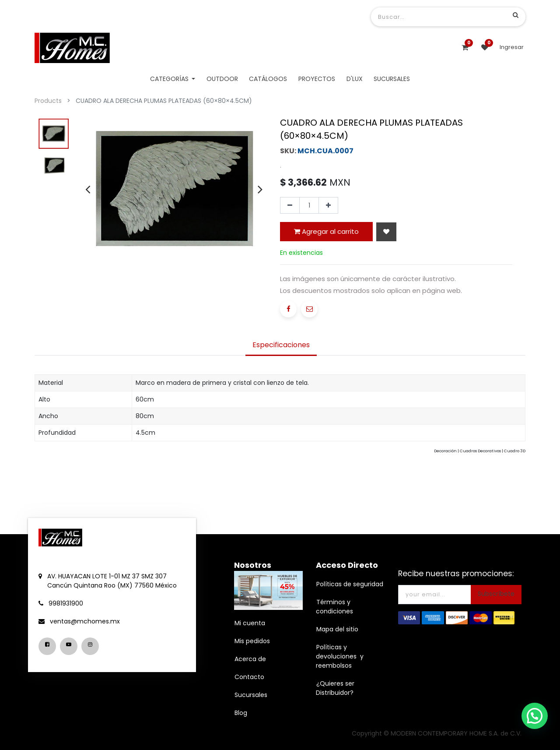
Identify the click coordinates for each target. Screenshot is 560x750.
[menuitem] (222, 79)
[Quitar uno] (290, 205)
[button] (386, 232)
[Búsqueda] (516, 15)
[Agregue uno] (328, 205)
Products (48, 101)
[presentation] (88, 189)
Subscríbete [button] (496, 594)
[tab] (281, 346)
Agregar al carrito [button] (326, 231)
